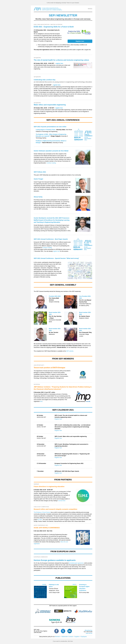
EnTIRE (40, 520)
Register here (58, 419)
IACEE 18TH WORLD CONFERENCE (47, 528)
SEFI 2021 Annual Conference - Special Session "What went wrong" (56, 258)
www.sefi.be (89, 633)
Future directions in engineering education (49, 486)
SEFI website (70, 351)
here (41, 401)
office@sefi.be (88, 630)
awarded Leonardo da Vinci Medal (51, 151)
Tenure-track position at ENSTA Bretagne (50, 368)
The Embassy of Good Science (42, 512)
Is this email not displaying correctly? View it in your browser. (63, 3)
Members (58, 637)
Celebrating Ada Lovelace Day (45, 80)
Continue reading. (52, 163)
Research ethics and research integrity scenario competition (56, 509)
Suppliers (77, 637)
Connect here (62, 501)
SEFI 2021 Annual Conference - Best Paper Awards (51, 239)
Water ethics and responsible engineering (50, 105)
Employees (84, 637)
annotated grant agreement (76, 563)
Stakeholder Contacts (67, 637)
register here (59, 63)
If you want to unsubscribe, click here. (63, 641)
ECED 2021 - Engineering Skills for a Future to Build (54, 27)
